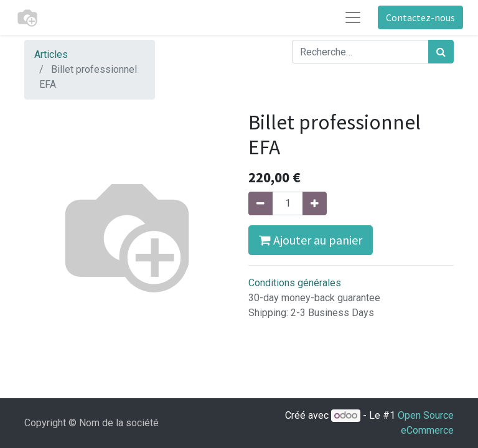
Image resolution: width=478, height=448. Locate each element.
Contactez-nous (420, 17)
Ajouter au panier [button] (311, 240)
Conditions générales (295, 283)
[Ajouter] (315, 203)
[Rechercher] (441, 52)
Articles (51, 54)
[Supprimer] (260, 203)
